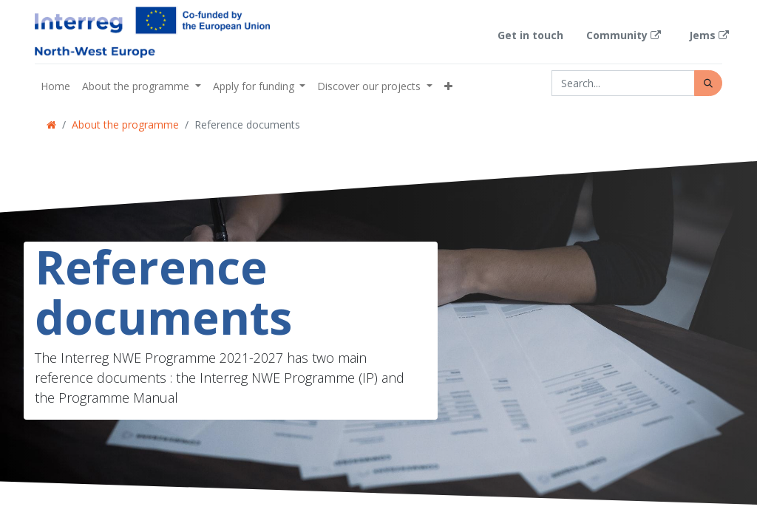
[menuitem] (55, 86)
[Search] (708, 83)
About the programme (125, 125)
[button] (448, 86)
